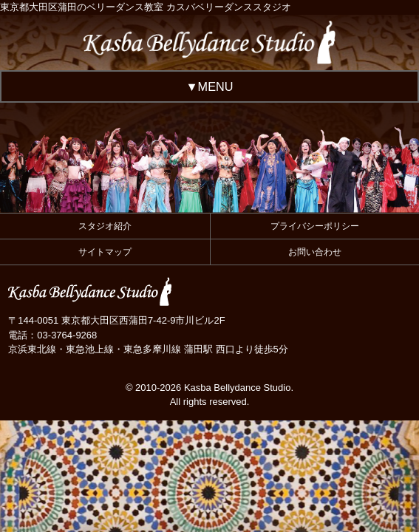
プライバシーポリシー (315, 226)
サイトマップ (105, 252)
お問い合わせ (315, 252)
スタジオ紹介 (105, 226)
